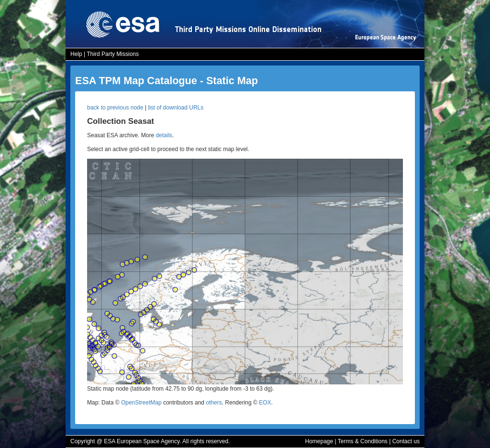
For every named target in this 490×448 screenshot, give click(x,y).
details (164, 135)
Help (76, 54)
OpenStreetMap (141, 403)
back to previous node (115, 108)
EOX (265, 403)
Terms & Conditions (363, 441)
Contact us (406, 441)
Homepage (319, 441)
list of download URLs (176, 108)
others (214, 403)
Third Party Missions (113, 54)
